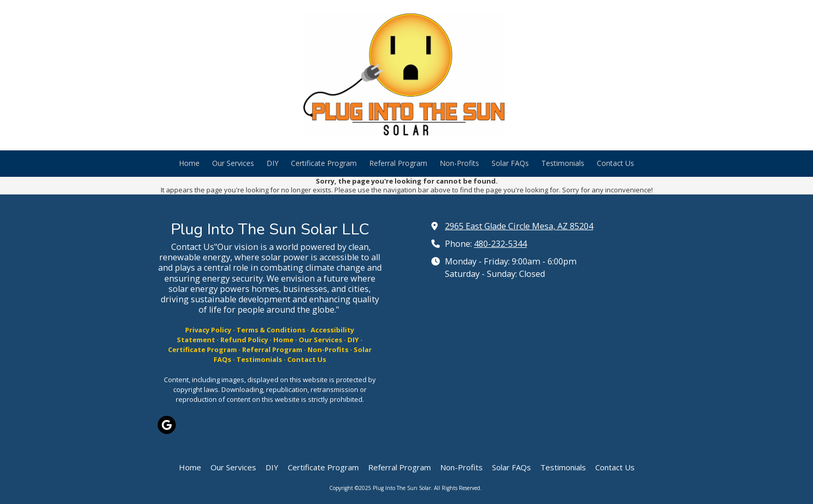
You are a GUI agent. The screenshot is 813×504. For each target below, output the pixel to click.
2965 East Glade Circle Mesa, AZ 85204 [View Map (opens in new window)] (519, 226)
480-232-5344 (500, 244)
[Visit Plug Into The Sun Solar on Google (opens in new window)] (167, 425)
